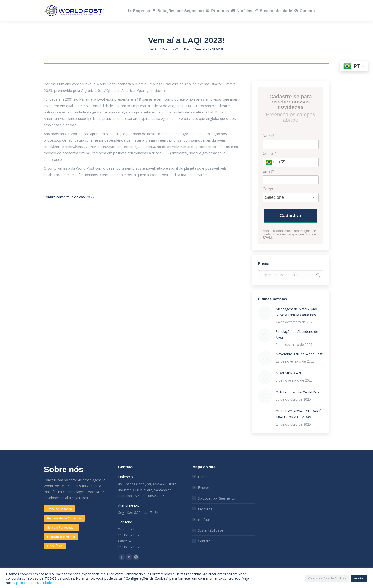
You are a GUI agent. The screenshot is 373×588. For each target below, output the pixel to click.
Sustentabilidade (211, 530)
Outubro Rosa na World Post (298, 392)
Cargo (268, 189)
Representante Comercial (64, 518)
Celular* (269, 154)
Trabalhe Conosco (59, 509)
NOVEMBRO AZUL (290, 373)
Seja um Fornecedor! (61, 528)
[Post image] (265, 313)
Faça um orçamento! (61, 537)
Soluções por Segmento (216, 498)
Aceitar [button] (359, 578)
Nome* (268, 136)
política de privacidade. (34, 583)
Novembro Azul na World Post (299, 354)
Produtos (205, 509)
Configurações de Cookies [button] (327, 578)
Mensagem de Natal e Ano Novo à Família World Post (296, 312)
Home (203, 477)
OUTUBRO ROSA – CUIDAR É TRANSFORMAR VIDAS (298, 414)
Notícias (204, 520)
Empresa (205, 488)
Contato (204, 541)
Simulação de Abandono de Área (297, 334)
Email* (268, 171)
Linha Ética (55, 546)
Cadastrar (291, 216)
